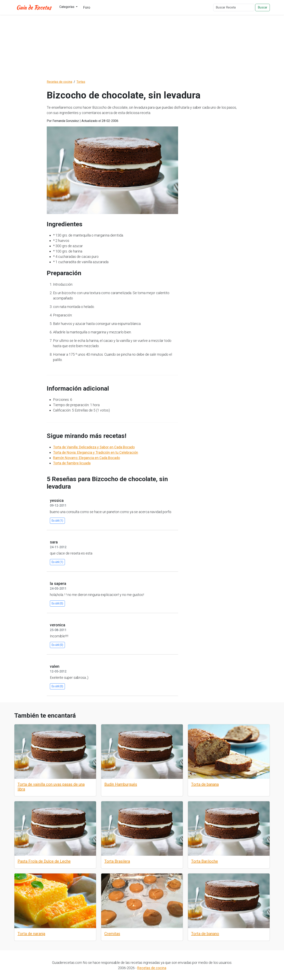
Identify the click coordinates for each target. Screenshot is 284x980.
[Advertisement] (142, 47)
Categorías (67, 7)
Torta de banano (205, 934)
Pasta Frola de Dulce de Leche (44, 861)
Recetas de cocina (152, 968)
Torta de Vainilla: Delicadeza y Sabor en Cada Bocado (94, 447)
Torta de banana (205, 784)
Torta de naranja (31, 934)
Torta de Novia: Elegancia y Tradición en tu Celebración (96, 452)
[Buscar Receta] (234, 7)
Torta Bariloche (205, 861)
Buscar (263, 7)
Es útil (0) (57, 603)
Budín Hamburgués (121, 784)
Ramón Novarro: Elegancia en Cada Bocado (86, 458)
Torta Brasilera (117, 861)
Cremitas (112, 934)
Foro (87, 7)
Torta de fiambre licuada (72, 463)
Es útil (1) (57, 521)
